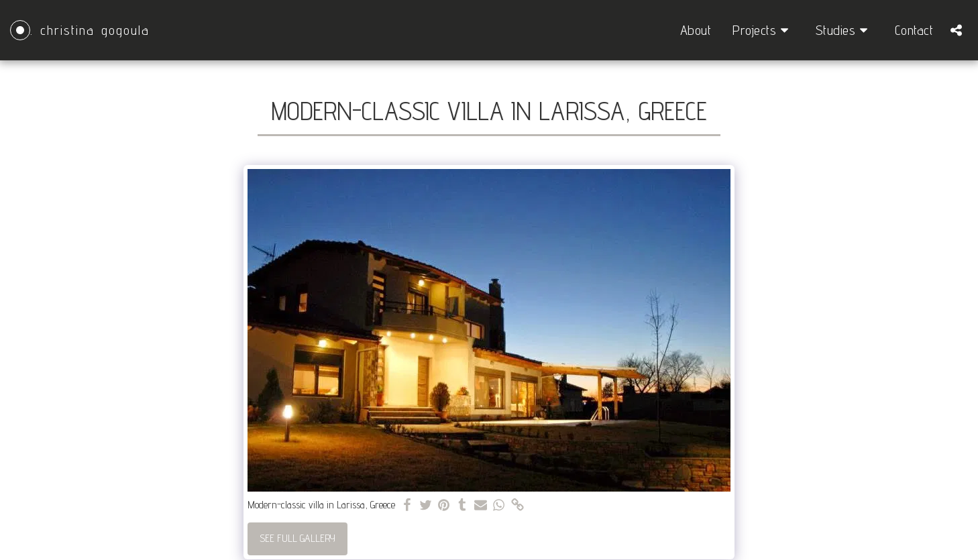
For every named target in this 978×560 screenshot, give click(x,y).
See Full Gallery (297, 538)
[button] (763, 30)
